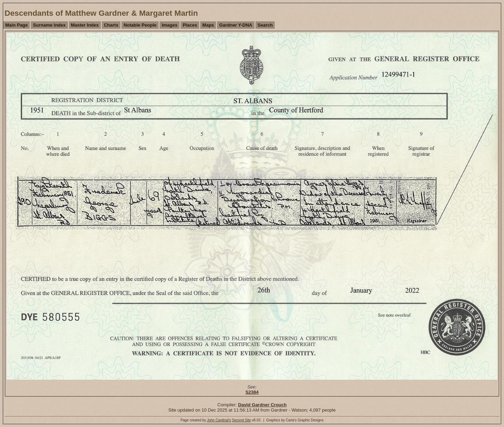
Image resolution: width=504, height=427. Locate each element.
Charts (111, 25)
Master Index (85, 25)
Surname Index (49, 25)
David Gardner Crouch (262, 405)
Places (190, 25)
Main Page (16, 25)
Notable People (140, 25)
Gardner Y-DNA (236, 25)
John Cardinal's (219, 420)
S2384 (252, 392)
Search (265, 25)
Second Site (241, 420)
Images (170, 25)
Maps (208, 25)
